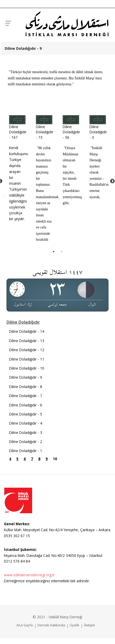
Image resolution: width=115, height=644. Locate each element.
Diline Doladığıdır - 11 (27, 359)
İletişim (90, 625)
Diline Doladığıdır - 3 (98, 132)
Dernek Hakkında (51, 625)
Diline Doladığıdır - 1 (26, 451)
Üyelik (75, 625)
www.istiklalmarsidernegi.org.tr (29, 575)
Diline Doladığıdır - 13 (27, 341)
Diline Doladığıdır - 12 (27, 350)
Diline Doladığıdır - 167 (18, 132)
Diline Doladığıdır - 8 (26, 387)
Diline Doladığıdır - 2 (26, 442)
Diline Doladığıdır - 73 (45, 132)
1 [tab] (54, 252)
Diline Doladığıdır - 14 (27, 331)
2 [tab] (61, 252)
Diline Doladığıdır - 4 (26, 423)
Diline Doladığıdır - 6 (26, 405)
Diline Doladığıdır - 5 (26, 414)
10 (55, 459)
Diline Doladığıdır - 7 (26, 396)
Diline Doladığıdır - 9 (26, 377)
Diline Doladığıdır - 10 (27, 368)
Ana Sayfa (25, 625)
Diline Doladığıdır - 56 (71, 132)
